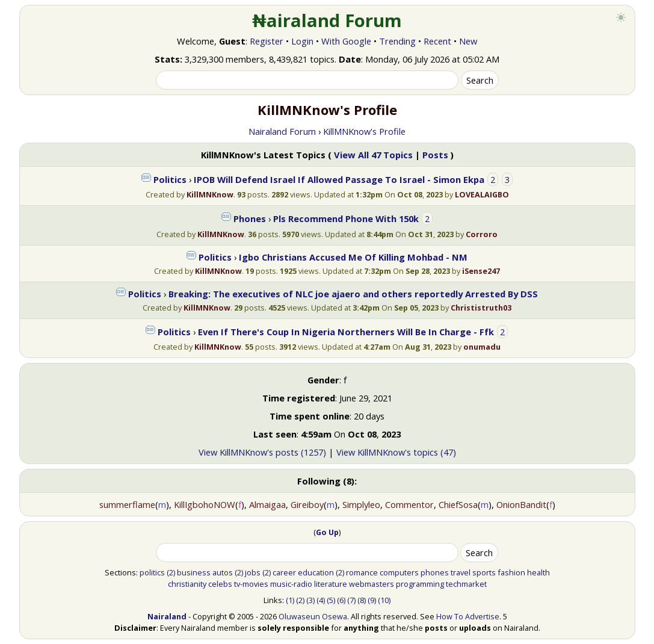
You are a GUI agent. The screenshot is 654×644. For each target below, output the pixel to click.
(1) (290, 600)
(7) (351, 600)
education (316, 572)
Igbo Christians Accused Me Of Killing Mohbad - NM (353, 257)
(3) (310, 600)
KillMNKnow (210, 194)
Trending (397, 41)
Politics (170, 179)
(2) (171, 572)
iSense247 (481, 271)
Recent (437, 41)
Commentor (409, 504)
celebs (220, 584)
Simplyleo (361, 504)
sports (484, 572)
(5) (331, 600)
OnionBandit (521, 504)
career (284, 572)
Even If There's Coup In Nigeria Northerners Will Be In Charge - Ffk (346, 332)
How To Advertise (468, 616)
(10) (384, 600)
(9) (372, 600)
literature (331, 584)
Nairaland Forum (282, 131)
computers (399, 572)
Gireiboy (307, 504)
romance (362, 572)
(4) (321, 600)
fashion (511, 572)
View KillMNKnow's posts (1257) (262, 452)
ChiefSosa (458, 504)
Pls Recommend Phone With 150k (346, 218)
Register (267, 41)
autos (223, 572)
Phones (250, 218)
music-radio (291, 584)
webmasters (372, 584)
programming (420, 584)
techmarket (466, 584)
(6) (341, 600)
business (194, 572)
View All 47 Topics (373, 155)
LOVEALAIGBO (482, 194)
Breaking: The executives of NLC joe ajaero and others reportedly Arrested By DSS (353, 294)
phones (435, 572)
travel (461, 572)
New (468, 41)
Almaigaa (267, 504)
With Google (346, 41)
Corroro (482, 234)
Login (302, 41)
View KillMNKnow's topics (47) (396, 452)
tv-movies (251, 584)
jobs (253, 572)
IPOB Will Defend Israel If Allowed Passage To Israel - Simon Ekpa (339, 179)
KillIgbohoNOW (205, 504)
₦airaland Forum (327, 20)
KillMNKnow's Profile (364, 131)
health (538, 572)
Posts (435, 155)
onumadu (482, 347)
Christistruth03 (481, 308)
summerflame (127, 504)
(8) (362, 600)
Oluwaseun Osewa (313, 616)
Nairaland (167, 616)
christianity (187, 584)
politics (152, 572)
